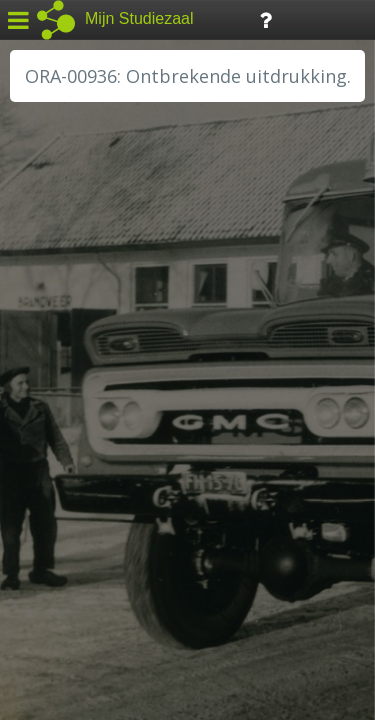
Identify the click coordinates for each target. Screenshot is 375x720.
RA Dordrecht (72, 432)
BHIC (43, 297)
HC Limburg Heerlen (95, 342)
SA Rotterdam (73, 500)
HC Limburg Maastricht (104, 365)
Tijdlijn (339, 18)
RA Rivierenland (78, 477)
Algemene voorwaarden (100, 596)
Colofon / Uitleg (234, 571)
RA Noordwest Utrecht (104, 455)
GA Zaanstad (69, 320)
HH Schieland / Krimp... (102, 410)
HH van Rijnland (79, 387)
